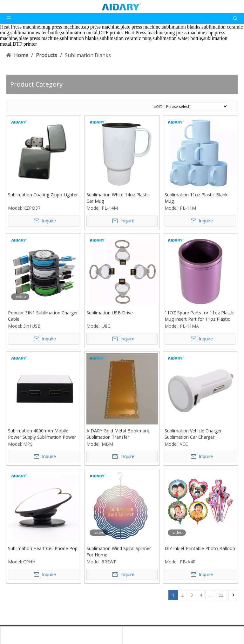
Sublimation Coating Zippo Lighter (43, 195)
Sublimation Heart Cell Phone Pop (43, 548)
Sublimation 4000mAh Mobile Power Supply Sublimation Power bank (42, 434)
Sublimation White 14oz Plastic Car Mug (118, 198)
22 (221, 595)
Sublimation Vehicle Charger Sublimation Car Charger (193, 434)
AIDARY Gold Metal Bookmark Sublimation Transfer (118, 434)
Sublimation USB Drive (110, 313)
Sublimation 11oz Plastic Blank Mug (196, 198)
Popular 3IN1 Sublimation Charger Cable (43, 316)
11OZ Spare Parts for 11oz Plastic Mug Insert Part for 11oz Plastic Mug (200, 316)
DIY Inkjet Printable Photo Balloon (200, 548)
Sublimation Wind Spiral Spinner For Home (119, 552)
